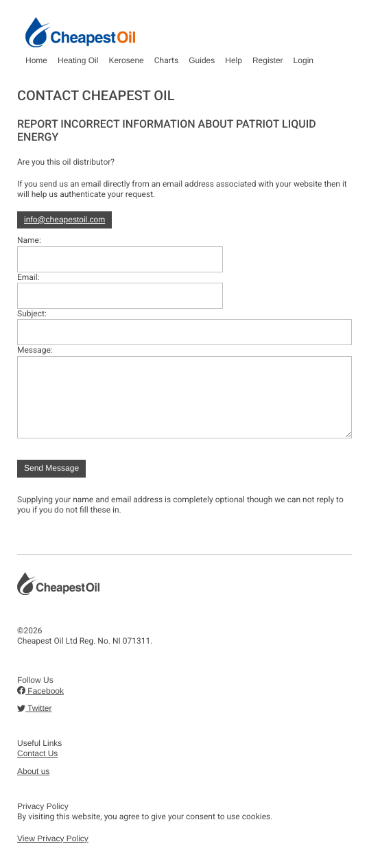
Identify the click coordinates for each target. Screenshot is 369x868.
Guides (202, 60)
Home (36, 60)
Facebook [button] (40, 691)
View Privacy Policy (53, 838)
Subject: (32, 314)
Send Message (51, 468)
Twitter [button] (34, 708)
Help (234, 60)
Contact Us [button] (37, 753)
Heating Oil (78, 60)
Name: (29, 240)
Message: (35, 350)
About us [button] (33, 771)
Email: (28, 277)
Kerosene (126, 60)
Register (268, 60)
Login (303, 60)
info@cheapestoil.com (64, 220)
